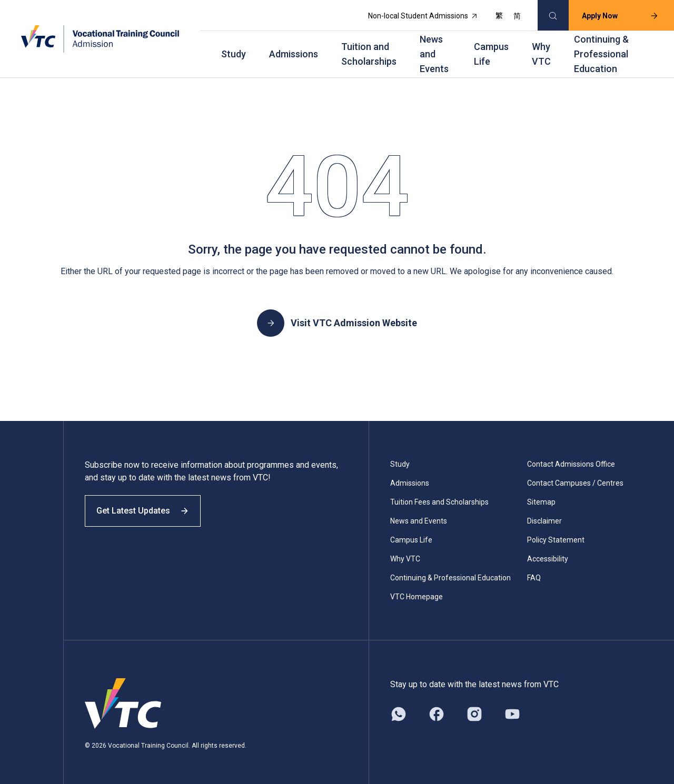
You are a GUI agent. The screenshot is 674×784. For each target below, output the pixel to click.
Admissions (294, 51)
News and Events (434, 51)
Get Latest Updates (148, 514)
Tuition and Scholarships (369, 51)
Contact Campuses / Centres (575, 479)
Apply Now (614, 15)
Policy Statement (556, 536)
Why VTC (541, 51)
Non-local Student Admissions (418, 15)
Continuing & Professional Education (601, 51)
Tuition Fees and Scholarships (439, 498)
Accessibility (548, 555)
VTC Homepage (417, 592)
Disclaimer (544, 517)
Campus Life (491, 51)
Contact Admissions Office (571, 460)
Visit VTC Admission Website (337, 319)
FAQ (534, 574)
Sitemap (541, 498)
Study (234, 51)
